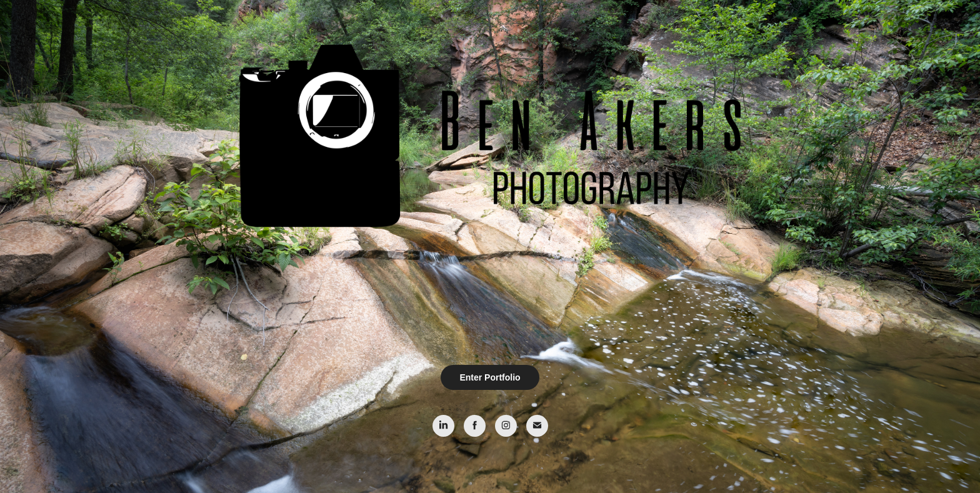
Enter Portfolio (490, 377)
